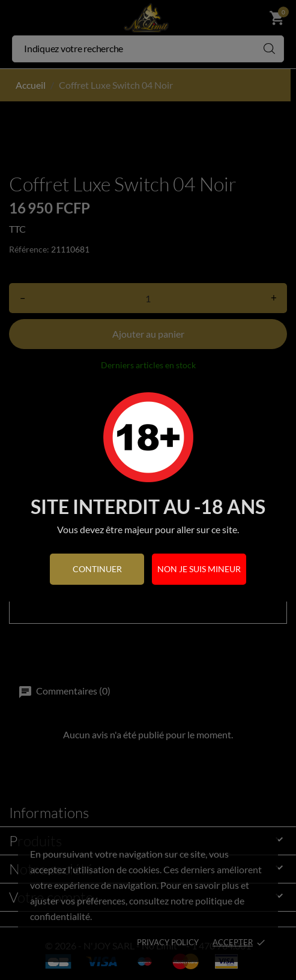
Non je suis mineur (199, 569)
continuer (97, 569)
